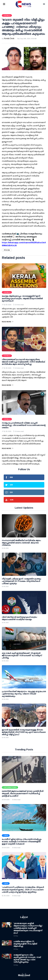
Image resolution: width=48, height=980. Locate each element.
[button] (7, 4)
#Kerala (7, 250)
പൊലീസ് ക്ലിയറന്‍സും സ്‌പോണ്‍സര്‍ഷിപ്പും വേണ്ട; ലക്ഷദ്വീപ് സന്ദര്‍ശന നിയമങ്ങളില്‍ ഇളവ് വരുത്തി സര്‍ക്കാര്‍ (22, 842)
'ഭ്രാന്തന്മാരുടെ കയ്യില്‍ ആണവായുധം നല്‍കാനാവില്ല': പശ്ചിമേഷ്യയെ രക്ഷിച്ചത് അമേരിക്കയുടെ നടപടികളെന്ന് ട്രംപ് (28, 928)
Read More (8, 322)
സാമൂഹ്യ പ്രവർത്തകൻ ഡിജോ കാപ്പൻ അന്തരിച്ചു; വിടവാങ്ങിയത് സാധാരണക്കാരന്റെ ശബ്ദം (24, 425)
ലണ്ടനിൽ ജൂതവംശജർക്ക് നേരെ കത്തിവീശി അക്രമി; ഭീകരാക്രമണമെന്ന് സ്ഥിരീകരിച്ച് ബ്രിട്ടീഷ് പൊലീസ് (23, 793)
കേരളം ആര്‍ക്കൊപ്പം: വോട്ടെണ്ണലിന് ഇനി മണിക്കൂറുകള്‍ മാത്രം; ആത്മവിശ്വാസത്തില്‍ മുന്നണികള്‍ (22, 298)
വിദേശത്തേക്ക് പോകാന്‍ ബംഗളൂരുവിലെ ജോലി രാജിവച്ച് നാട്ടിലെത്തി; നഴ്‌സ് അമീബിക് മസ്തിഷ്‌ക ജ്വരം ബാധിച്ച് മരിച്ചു (23, 362)
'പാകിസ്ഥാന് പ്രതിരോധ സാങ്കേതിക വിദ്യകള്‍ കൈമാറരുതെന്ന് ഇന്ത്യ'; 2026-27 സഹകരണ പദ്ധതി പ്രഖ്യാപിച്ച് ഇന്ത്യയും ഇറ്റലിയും (23, 890)
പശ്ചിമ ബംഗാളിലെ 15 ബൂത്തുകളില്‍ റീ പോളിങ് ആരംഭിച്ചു (25, 944)
